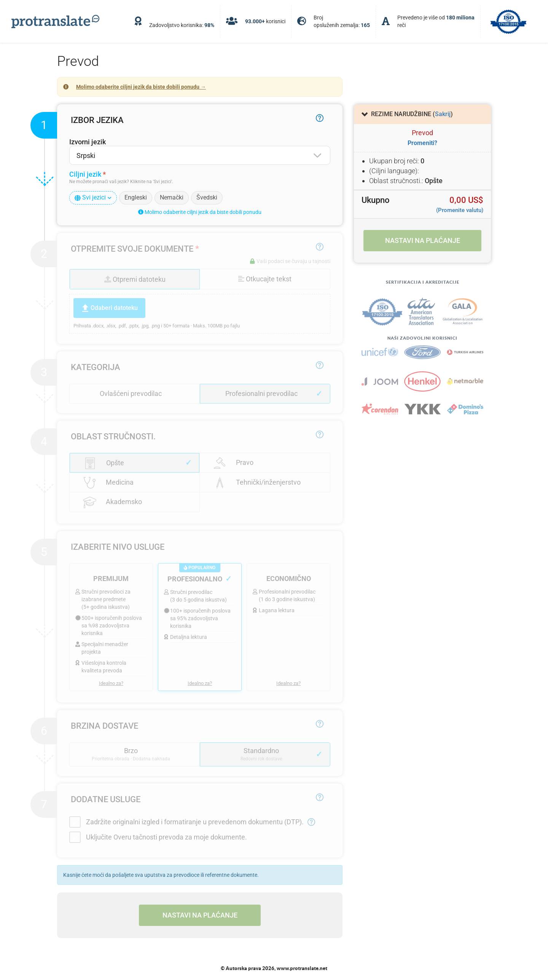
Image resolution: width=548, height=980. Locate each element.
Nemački (172, 197)
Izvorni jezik (88, 142)
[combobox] (200, 155)
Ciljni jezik (85, 174)
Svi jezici (93, 197)
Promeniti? (422, 143)
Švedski (207, 197)
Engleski (136, 197)
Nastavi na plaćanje (200, 915)
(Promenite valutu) (460, 210)
